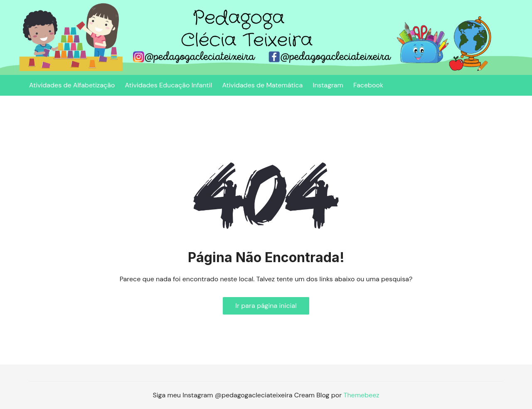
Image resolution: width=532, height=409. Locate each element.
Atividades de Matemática (263, 85)
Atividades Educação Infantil (168, 85)
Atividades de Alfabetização (72, 85)
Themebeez (361, 395)
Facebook (368, 85)
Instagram (328, 85)
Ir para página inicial (266, 306)
